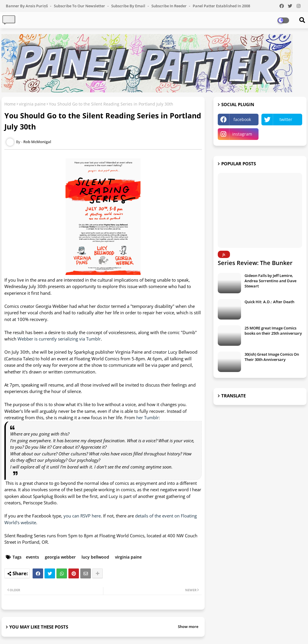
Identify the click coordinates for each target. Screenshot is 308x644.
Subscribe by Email (129, 6)
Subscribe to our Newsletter (80, 6)
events (32, 557)
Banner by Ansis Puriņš (27, 6)
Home (10, 104)
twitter (286, 119)
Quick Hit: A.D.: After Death (269, 302)
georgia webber (60, 557)
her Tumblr (147, 417)
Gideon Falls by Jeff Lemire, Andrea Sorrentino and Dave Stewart (270, 281)
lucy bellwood (95, 557)
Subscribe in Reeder (169, 6)
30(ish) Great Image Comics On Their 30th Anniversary (272, 357)
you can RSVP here (82, 516)
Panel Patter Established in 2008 (221, 6)
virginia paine (32, 104)
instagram (242, 134)
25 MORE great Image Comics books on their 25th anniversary (273, 331)
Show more (188, 627)
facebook (242, 119)
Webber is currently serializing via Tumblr (59, 339)
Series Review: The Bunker (255, 263)
